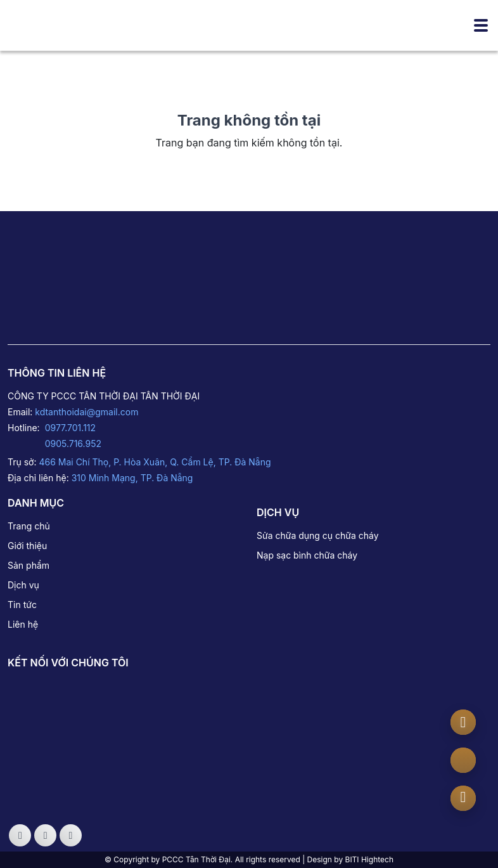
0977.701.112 (70, 428)
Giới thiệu (27, 546)
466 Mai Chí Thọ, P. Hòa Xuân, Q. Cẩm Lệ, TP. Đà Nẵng (155, 462)
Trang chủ (29, 526)
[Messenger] (463, 722)
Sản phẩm (29, 565)
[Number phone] (463, 797)
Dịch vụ (23, 585)
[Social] (20, 835)
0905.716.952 (73, 444)
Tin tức (22, 605)
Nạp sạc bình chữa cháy (307, 555)
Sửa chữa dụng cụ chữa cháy (318, 535)
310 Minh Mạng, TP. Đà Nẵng (132, 478)
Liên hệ (23, 624)
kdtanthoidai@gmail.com (86, 412)
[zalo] (463, 761)
